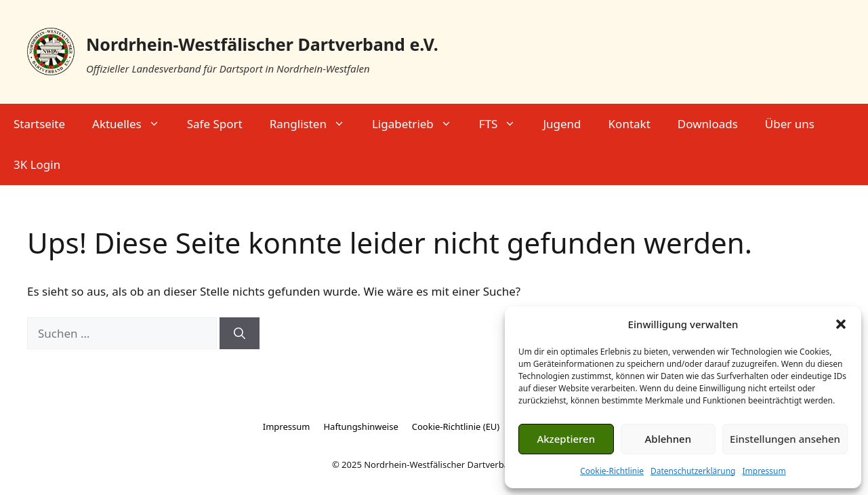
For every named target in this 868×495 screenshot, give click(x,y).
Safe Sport (215, 124)
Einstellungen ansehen (785, 439)
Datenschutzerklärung (693, 471)
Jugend (562, 124)
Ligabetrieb (419, 124)
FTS (504, 124)
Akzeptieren (566, 439)
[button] (841, 324)
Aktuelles (133, 124)
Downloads (708, 124)
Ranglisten (314, 124)
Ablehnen (668, 439)
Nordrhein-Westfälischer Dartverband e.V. (262, 44)
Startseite (39, 124)
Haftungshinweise (360, 427)
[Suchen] (240, 334)
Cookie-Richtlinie (612, 471)
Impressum (764, 471)
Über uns (790, 124)
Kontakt (629, 124)
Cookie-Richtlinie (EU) (456, 427)
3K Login (37, 164)
